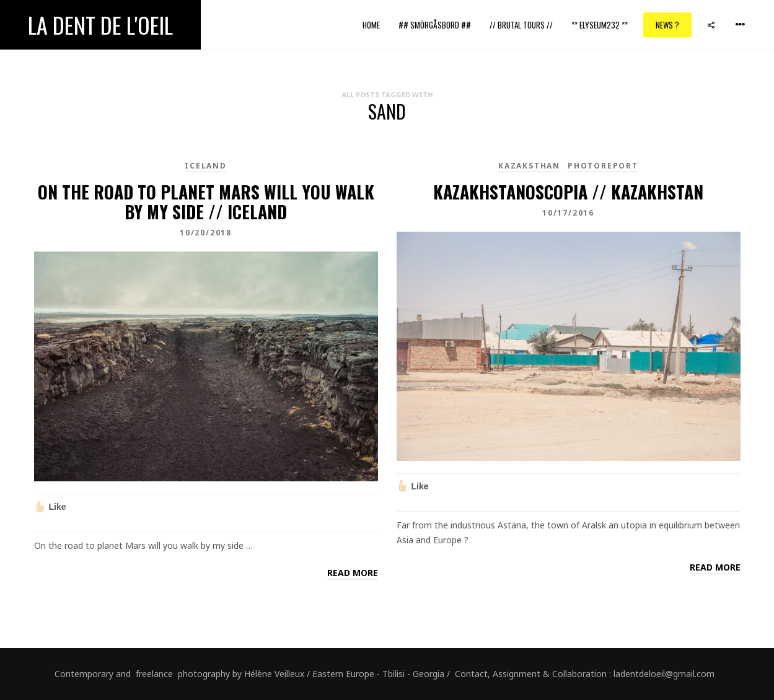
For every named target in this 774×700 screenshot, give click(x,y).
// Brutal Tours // (521, 25)
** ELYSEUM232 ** (600, 25)
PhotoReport (603, 166)
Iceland (206, 166)
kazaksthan (529, 166)
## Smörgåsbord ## (435, 25)
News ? (667, 25)
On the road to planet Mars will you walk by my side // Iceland (206, 202)
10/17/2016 (568, 213)
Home (371, 25)
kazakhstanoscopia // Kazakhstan (568, 192)
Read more (353, 573)
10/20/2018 (206, 233)
